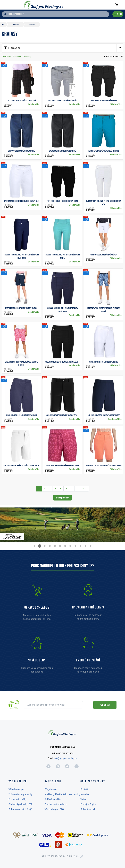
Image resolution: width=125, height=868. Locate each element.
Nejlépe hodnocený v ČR (60, 856)
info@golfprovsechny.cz (66, 758)
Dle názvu (6, 57)
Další (84, 489)
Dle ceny (17, 57)
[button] (35, 546)
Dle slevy (27, 57)
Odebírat (105, 705)
